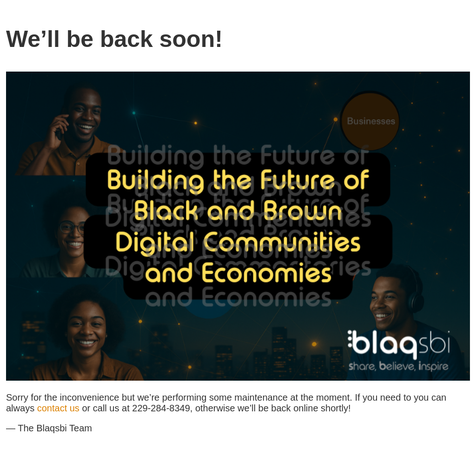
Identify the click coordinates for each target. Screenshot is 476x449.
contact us (58, 408)
